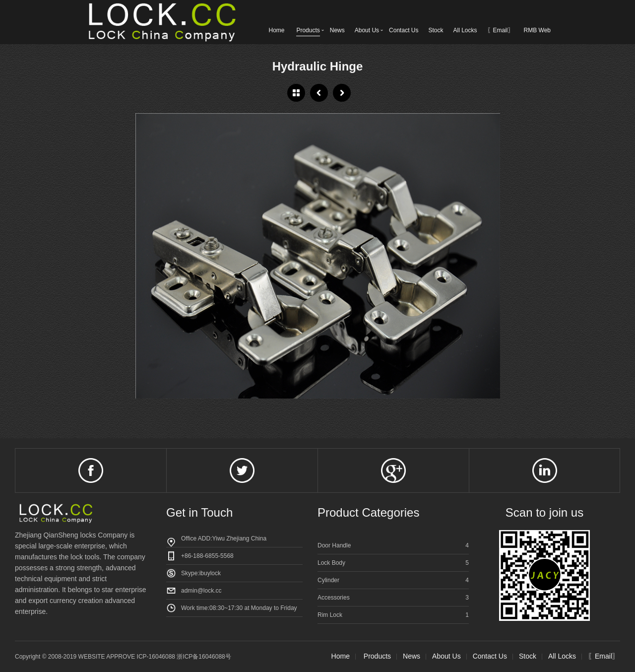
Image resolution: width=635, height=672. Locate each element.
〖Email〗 (501, 30)
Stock (436, 30)
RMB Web (537, 30)
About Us (367, 30)
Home (276, 30)
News (337, 30)
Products (308, 30)
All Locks (465, 30)
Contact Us (404, 30)
